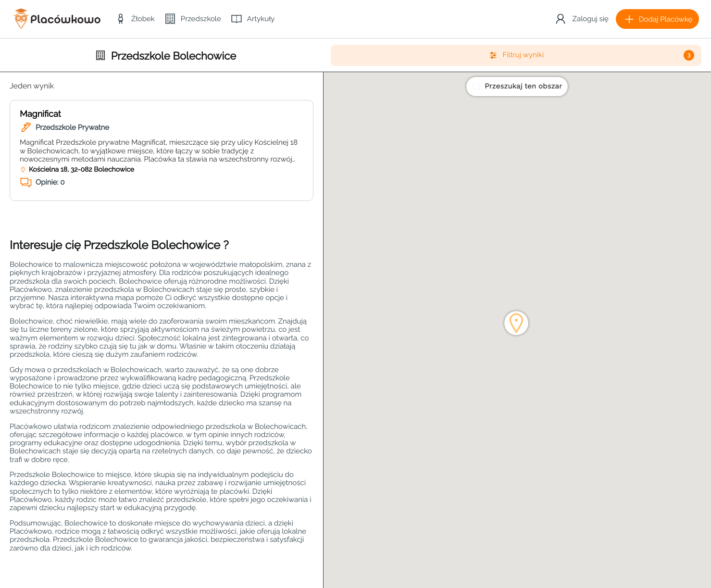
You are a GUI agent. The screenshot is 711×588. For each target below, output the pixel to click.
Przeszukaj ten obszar (517, 87)
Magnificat (40, 114)
